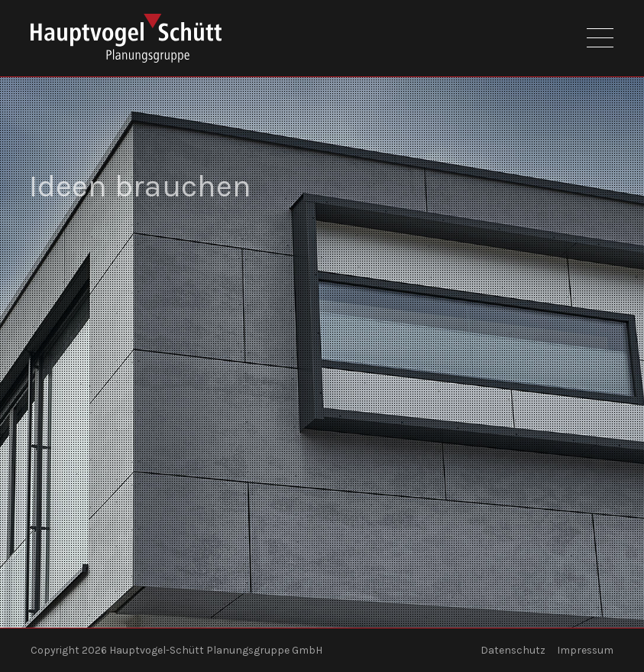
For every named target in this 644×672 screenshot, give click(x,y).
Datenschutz (513, 650)
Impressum (585, 650)
